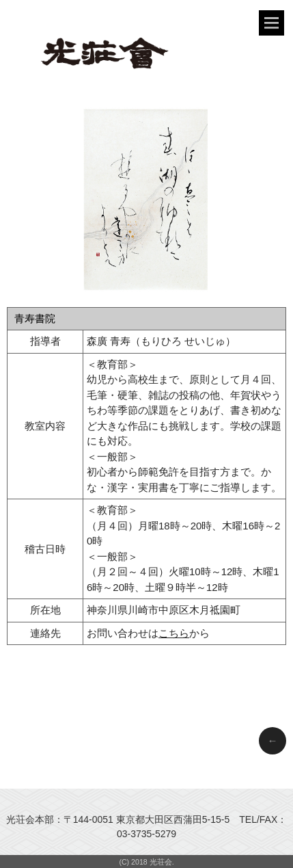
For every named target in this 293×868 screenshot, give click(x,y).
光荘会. (162, 862)
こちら (174, 633)
